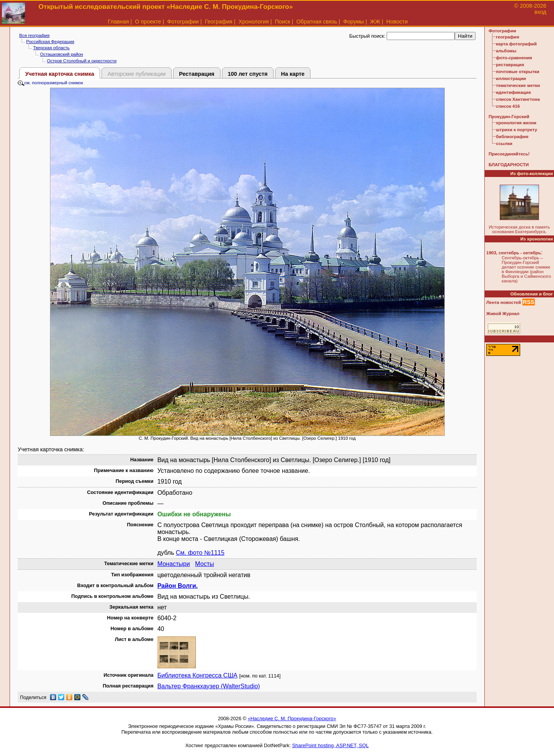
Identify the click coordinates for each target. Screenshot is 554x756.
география (507, 37)
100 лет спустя (248, 74)
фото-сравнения (514, 58)
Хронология (254, 22)
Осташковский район (62, 54)
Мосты (204, 564)
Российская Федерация (50, 42)
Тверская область (51, 48)
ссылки (504, 144)
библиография (512, 137)
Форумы (354, 22)
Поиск (283, 22)
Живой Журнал (503, 314)
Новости (397, 22)
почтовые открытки (518, 72)
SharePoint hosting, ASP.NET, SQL (330, 745)
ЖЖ (375, 22)
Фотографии (183, 22)
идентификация (513, 92)
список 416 (508, 106)
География (219, 22)
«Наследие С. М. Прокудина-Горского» (292, 718)
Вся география (34, 35)
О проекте (148, 22)
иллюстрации (511, 78)
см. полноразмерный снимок (50, 83)
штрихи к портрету (516, 130)
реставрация (510, 65)
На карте (293, 74)
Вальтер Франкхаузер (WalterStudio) (209, 686)
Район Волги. (178, 586)
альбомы (506, 51)
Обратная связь (317, 22)
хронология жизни (516, 123)
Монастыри (174, 564)
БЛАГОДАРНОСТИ (509, 165)
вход (540, 12)
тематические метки (518, 85)
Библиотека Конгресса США (197, 675)
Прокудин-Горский (509, 117)
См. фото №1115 (200, 553)
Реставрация (197, 74)
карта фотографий (516, 44)
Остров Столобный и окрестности (82, 61)
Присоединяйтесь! (509, 154)
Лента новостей (504, 302)
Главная (118, 22)
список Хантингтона (518, 99)
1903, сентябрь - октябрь (514, 253)
